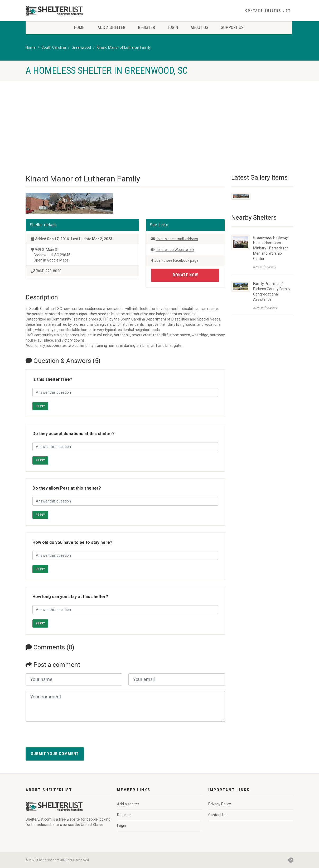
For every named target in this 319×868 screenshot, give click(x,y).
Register (146, 28)
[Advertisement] (159, 120)
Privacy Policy (220, 804)
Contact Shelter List (268, 11)
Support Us (232, 28)
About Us (199, 28)
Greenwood (81, 47)
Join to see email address (177, 239)
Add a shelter (111, 28)
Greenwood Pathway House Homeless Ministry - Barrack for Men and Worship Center (270, 248)
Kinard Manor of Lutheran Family (124, 47)
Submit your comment (55, 754)
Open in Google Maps (51, 260)
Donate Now (185, 275)
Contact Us (217, 815)
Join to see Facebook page (176, 260)
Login (173, 28)
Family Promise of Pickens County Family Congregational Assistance (272, 292)
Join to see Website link (175, 250)
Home (79, 28)
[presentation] (66, 737)
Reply (40, 406)
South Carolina (54, 47)
